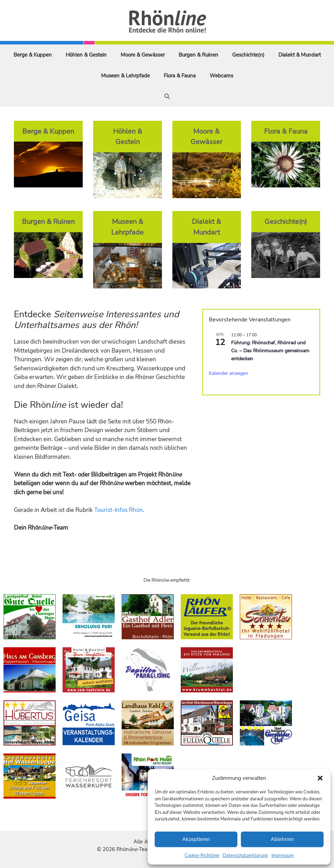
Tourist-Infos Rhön (119, 510)
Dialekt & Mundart (300, 55)
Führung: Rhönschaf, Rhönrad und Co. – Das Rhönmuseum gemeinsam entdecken (270, 351)
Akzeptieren (196, 839)
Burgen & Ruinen (198, 55)
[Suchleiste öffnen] (167, 96)
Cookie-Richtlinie (202, 856)
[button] (320, 778)
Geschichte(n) (248, 55)
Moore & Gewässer (143, 55)
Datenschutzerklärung (245, 856)
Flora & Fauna (180, 76)
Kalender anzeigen (229, 373)
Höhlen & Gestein (86, 55)
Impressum (283, 856)
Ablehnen (282, 839)
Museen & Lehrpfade (125, 76)
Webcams (221, 76)
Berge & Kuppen (33, 55)
